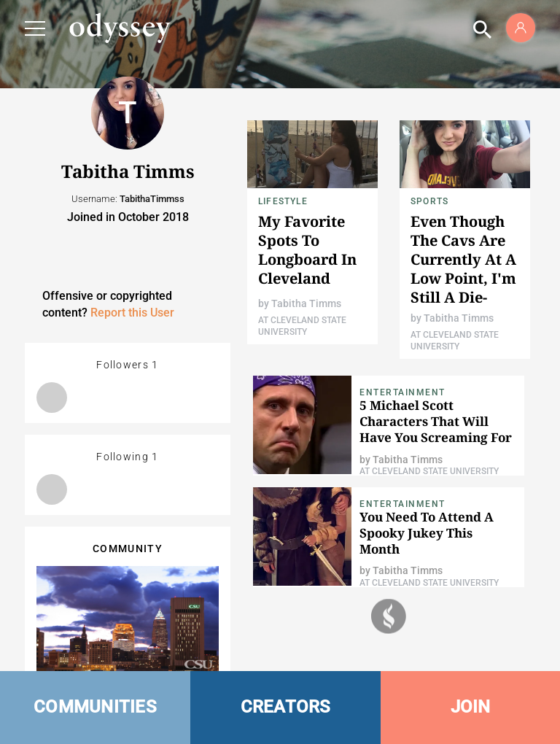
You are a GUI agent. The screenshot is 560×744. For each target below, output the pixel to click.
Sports (429, 201)
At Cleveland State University (429, 471)
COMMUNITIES (95, 707)
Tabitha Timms (306, 303)
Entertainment (402, 392)
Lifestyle (283, 201)
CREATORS (286, 707)
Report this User (132, 313)
